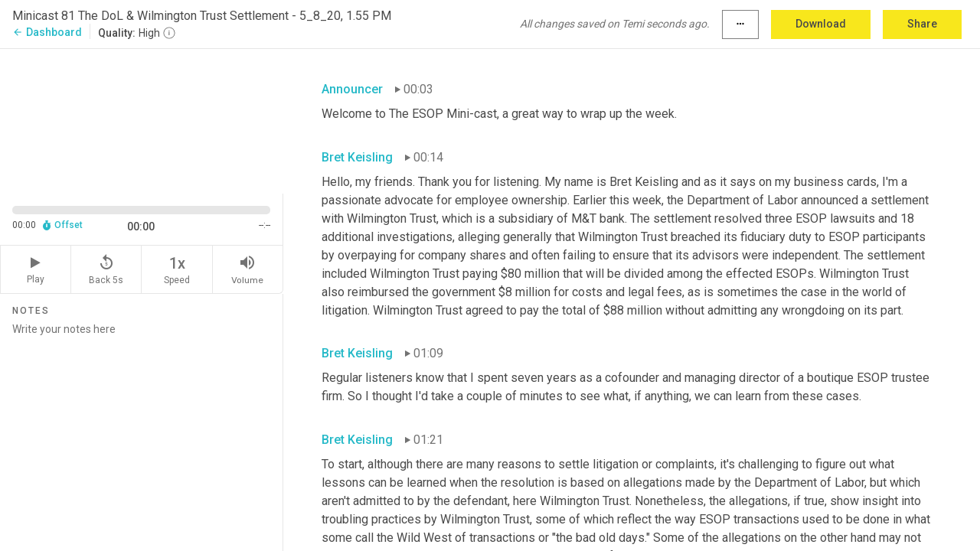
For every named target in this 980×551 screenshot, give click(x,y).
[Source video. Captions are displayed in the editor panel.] (142, 120)
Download (821, 24)
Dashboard (47, 32)
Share (922, 24)
